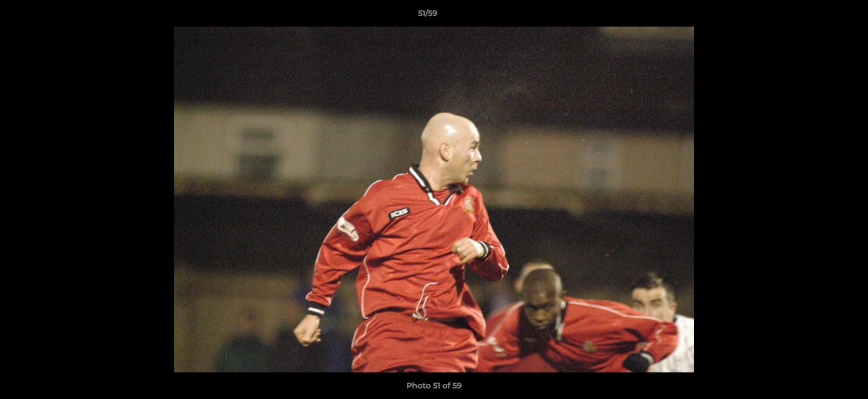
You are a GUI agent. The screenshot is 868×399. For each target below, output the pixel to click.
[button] (821, 16)
